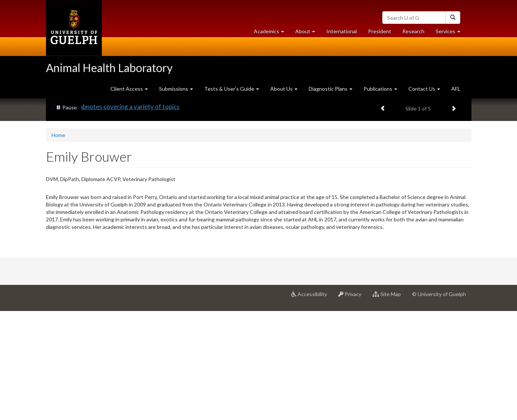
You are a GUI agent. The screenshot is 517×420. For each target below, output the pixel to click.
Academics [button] (272, 33)
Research (416, 33)
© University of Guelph (439, 403)
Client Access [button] (129, 89)
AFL (456, 89)
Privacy (353, 406)
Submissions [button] (176, 89)
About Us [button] (284, 89)
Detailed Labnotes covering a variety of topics (116, 216)
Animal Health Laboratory (109, 68)
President (380, 31)
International (342, 31)
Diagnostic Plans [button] (331, 89)
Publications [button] (380, 89)
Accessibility (312, 406)
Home (58, 244)
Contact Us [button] (424, 89)
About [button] (308, 33)
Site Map (390, 406)
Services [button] (451, 33)
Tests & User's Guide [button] (232, 89)
